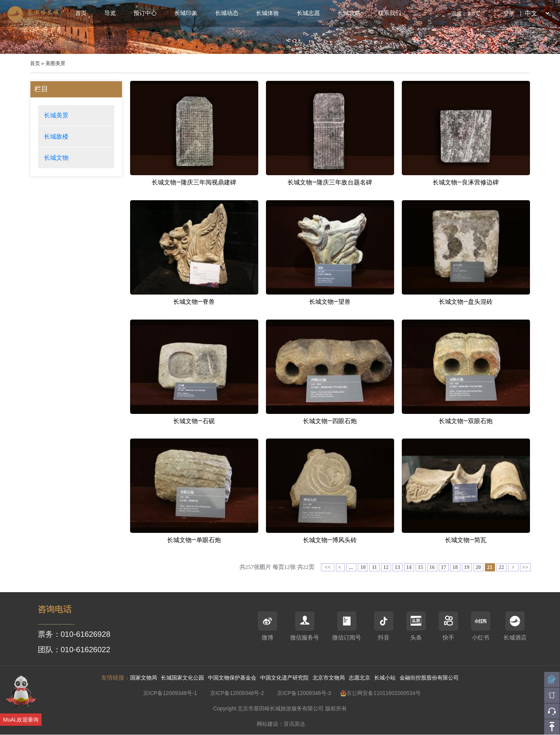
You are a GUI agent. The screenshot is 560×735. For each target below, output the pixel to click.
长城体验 (267, 13)
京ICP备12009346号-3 (304, 693)
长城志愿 (308, 13)
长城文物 (56, 158)
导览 (110, 13)
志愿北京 (359, 678)
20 (478, 567)
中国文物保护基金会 (232, 678)
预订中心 (145, 13)
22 (501, 567)
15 (421, 567)
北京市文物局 (329, 678)
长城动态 (227, 13)
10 (363, 567)
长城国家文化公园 (182, 678)
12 (386, 567)
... (351, 567)
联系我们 (389, 13)
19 (467, 567)
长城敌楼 (56, 136)
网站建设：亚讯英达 (281, 724)
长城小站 (385, 678)
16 (432, 567)
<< (328, 567)
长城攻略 (349, 13)
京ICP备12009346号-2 (237, 693)
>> (525, 567)
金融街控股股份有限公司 (429, 678)
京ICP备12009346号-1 (170, 693)
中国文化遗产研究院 (284, 678)
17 (444, 567)
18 (455, 567)
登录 (509, 13)
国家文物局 (144, 678)
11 (374, 567)
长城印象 (186, 13)
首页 (81, 13)
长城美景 (56, 115)
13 (398, 567)
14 (409, 567)
